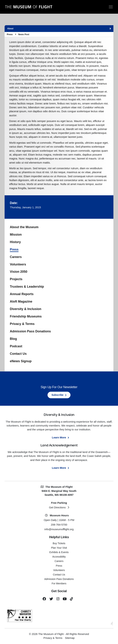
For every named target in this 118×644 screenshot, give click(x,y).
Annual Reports (22, 294)
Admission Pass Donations (30, 331)
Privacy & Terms (22, 324)
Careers (16, 257)
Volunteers (18, 264)
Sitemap (70, 638)
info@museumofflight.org (59, 529)
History (15, 242)
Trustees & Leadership (27, 287)
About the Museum (24, 227)
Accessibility (59, 557)
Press (10, 34)
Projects (16, 279)
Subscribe (57, 395)
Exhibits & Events (59, 552)
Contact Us (18, 354)
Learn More (59, 438)
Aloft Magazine (21, 301)
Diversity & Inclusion (26, 309)
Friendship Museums (26, 316)
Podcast (16, 346)
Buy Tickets (59, 543)
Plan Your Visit (59, 548)
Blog (13, 339)
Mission (16, 235)
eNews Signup (21, 361)
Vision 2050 (19, 272)
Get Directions (57, 507)
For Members (59, 583)
